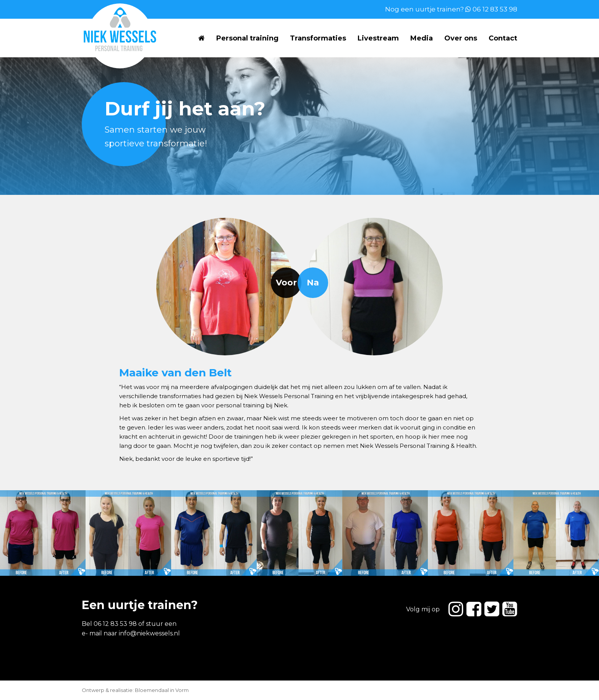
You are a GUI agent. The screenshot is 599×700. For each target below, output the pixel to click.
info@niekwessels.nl (149, 633)
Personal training (247, 38)
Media (422, 38)
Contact (503, 38)
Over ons (461, 38)
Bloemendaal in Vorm (162, 690)
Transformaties (318, 38)
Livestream (378, 38)
